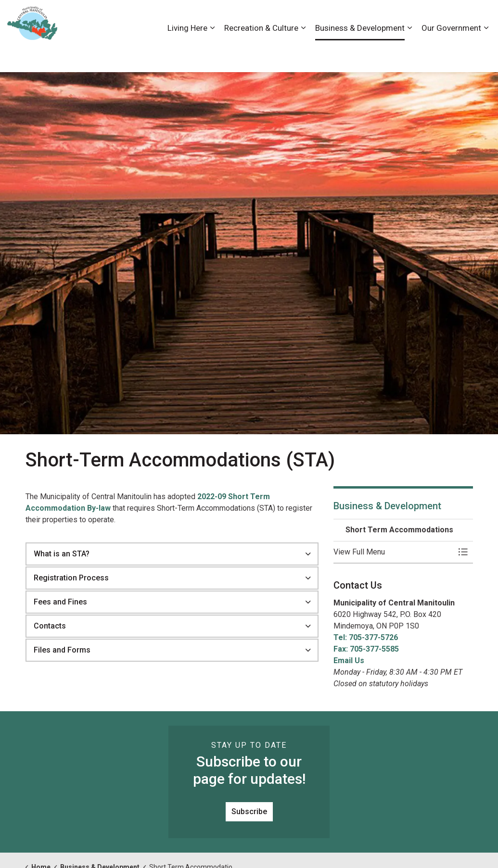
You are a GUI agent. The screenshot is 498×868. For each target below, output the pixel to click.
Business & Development (360, 54)
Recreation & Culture (261, 54)
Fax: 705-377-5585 (366, 649)
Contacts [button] (50, 626)
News (423, 18)
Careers (350, 18)
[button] (394, 552)
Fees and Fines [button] (60, 602)
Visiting (452, 18)
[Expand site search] (481, 18)
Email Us (349, 660)
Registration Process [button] (71, 578)
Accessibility (310, 18)
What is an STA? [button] (62, 554)
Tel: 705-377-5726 (366, 637)
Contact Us (389, 18)
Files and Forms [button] (62, 650)
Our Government (451, 54)
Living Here (187, 54)
